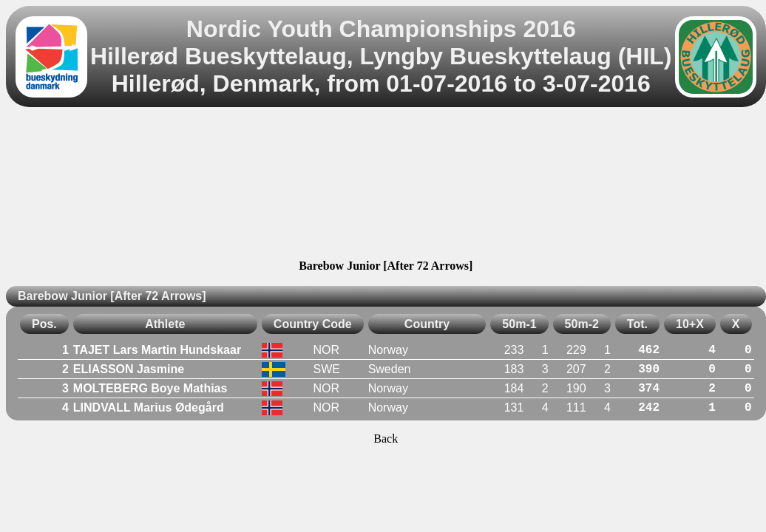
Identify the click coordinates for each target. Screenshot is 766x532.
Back (386, 439)
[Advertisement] (386, 185)
